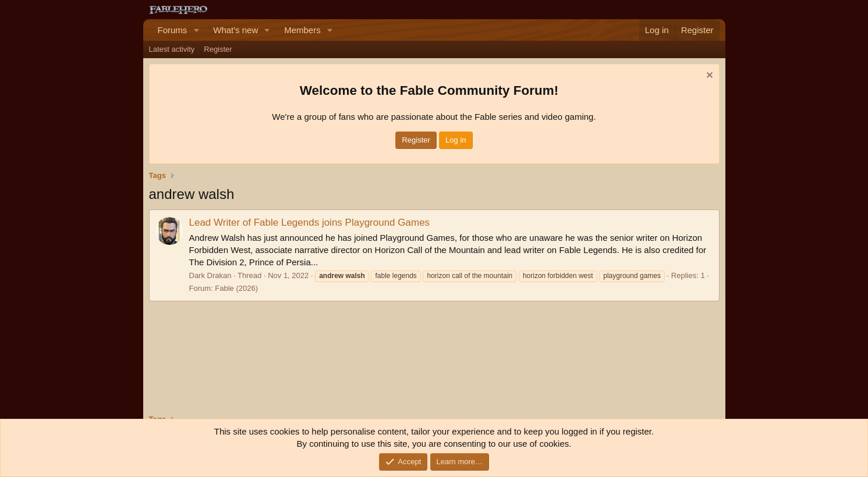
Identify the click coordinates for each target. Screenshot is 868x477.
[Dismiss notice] (708, 76)
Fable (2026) (236, 288)
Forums (173, 30)
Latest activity (172, 49)
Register (218, 49)
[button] (196, 30)
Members (302, 30)
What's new (235, 30)
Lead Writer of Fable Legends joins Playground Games (310, 223)
